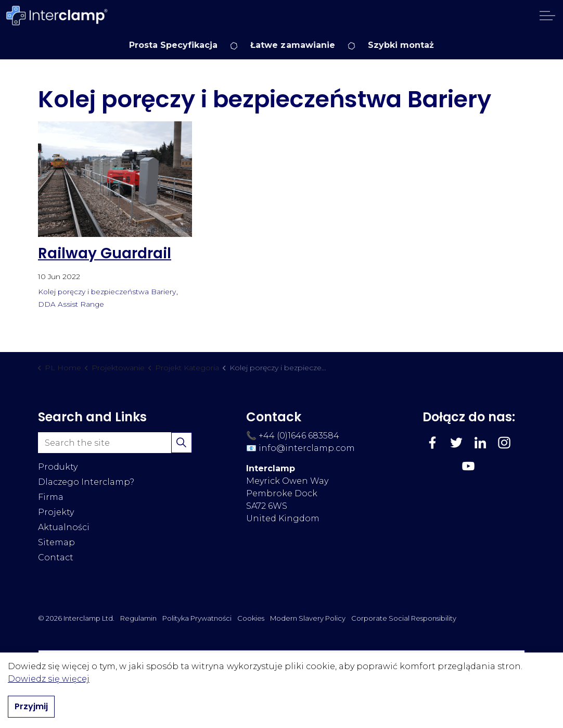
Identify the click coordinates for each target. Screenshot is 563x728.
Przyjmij (31, 707)
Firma (51, 497)
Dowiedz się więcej (49, 679)
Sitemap (56, 542)
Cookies (251, 618)
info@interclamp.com (307, 448)
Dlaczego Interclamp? (86, 482)
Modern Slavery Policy (308, 618)
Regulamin (138, 618)
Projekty (56, 512)
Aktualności (64, 527)
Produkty (58, 467)
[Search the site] (115, 443)
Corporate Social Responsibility (404, 618)
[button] (182, 443)
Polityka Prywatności (197, 618)
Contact (56, 557)
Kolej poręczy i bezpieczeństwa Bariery (107, 292)
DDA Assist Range (71, 304)
